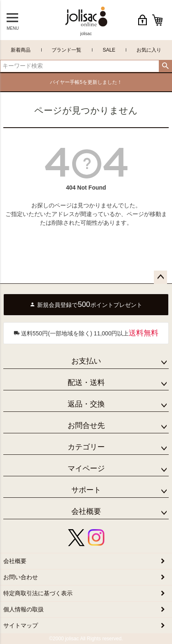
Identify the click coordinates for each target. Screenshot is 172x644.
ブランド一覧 (66, 50)
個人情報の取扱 (24, 609)
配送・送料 (86, 383)
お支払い (86, 361)
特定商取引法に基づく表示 (38, 593)
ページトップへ (160, 277)
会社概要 (86, 511)
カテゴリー (86, 447)
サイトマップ (21, 625)
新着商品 (21, 50)
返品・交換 (86, 404)
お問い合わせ (21, 577)
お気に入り (149, 50)
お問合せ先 (86, 425)
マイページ (86, 468)
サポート (86, 490)
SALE (109, 50)
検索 (165, 66)
